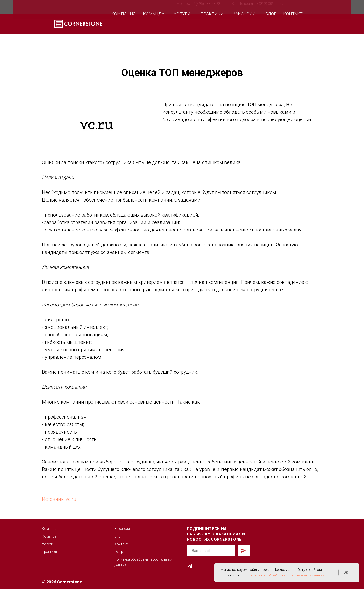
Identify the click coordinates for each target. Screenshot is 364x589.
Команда (49, 536)
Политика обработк (130, 559)
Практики (49, 552)
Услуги (48, 544)
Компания (50, 529)
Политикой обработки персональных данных (286, 575)
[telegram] (190, 566)
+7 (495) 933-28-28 (206, 4)
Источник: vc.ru (59, 499)
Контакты (122, 544)
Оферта (120, 552)
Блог (118, 536)
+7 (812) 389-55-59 (269, 4)
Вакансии (122, 529)
